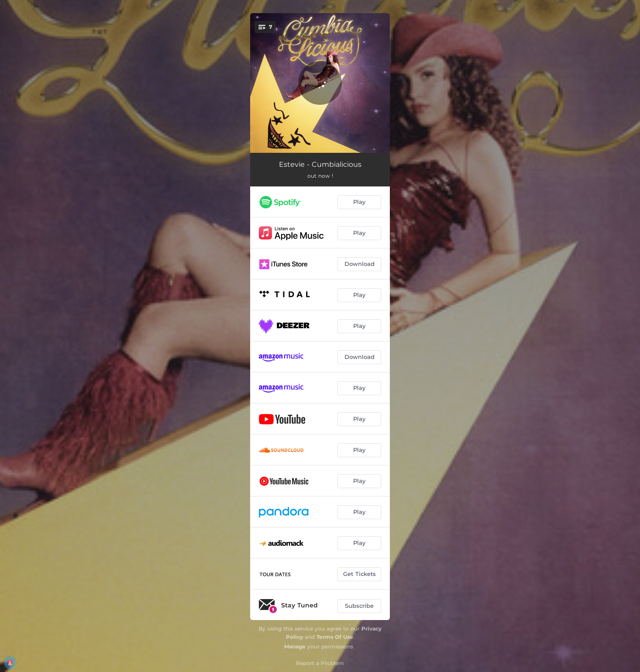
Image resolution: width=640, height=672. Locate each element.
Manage (295, 646)
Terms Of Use (335, 637)
